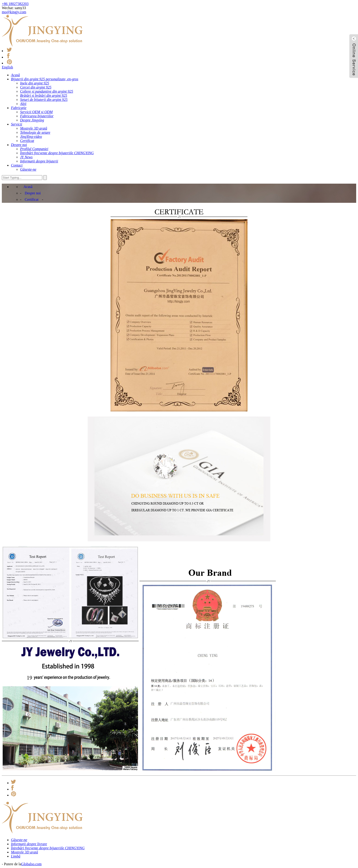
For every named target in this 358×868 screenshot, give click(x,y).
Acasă (28, 187)
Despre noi (33, 193)
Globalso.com (31, 864)
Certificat (32, 199)
